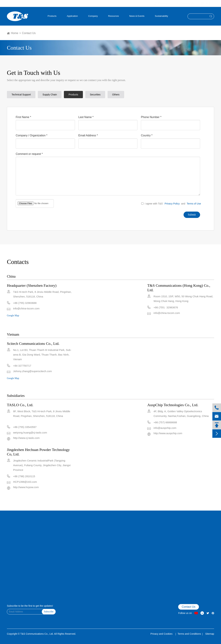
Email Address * (88, 135)
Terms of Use (194, 204)
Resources (113, 16)
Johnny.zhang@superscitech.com (32, 371)
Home (15, 33)
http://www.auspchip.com (168, 433)
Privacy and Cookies (162, 634)
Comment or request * (29, 154)
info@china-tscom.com (26, 308)
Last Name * (86, 117)
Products (52, 16)
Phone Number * (151, 117)
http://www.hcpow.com (26, 487)
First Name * (23, 117)
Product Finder (14, 552)
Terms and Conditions (189, 634)
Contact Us (29, 33)
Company (93, 16)
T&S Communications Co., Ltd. (37, 634)
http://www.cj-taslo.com (26, 438)
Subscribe (49, 612)
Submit (192, 215)
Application (72, 16)
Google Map (13, 316)
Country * (147, 135)
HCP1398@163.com (25, 482)
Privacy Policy (172, 204)
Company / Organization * (32, 135)
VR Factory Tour (14, 543)
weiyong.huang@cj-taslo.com (30, 433)
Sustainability (162, 16)
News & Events (137, 16)
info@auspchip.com (165, 428)
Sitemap (210, 634)
